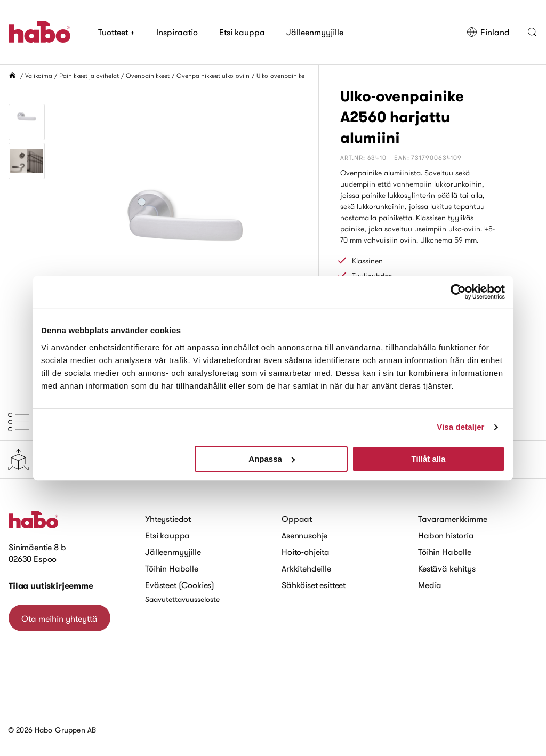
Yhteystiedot (168, 519)
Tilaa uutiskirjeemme (51, 586)
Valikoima (39, 75)
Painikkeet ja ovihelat (89, 75)
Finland (488, 32)
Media (430, 585)
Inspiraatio (177, 32)
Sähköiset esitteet (314, 585)
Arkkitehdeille (306, 568)
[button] (532, 32)
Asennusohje (304, 535)
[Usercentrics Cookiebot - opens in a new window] (458, 292)
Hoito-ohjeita (306, 552)
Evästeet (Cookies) (180, 585)
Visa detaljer (460, 427)
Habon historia (446, 535)
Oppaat (297, 519)
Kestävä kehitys (447, 568)
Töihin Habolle (172, 568)
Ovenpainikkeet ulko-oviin (213, 75)
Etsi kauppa (242, 32)
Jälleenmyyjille (315, 32)
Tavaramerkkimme (453, 519)
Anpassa (272, 459)
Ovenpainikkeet (148, 75)
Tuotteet (117, 32)
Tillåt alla (428, 459)
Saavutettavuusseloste (182, 599)
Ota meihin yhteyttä (59, 618)
